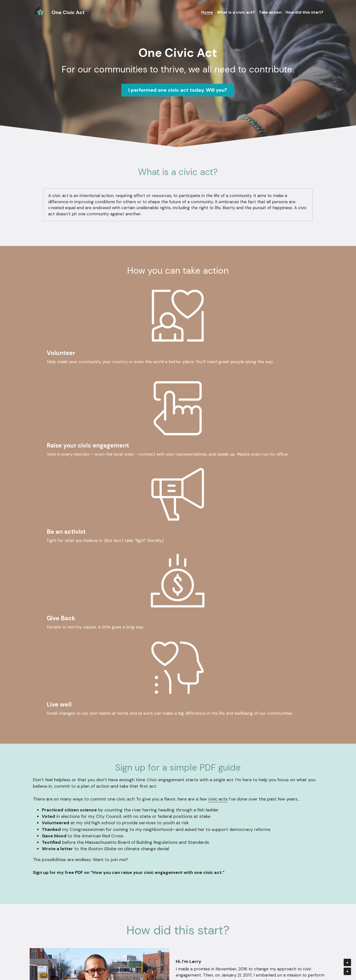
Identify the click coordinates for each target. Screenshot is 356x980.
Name (139, 871)
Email (139, 885)
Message (142, 899)
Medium (314, 779)
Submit (178, 935)
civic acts (218, 583)
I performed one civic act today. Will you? (178, 90)
